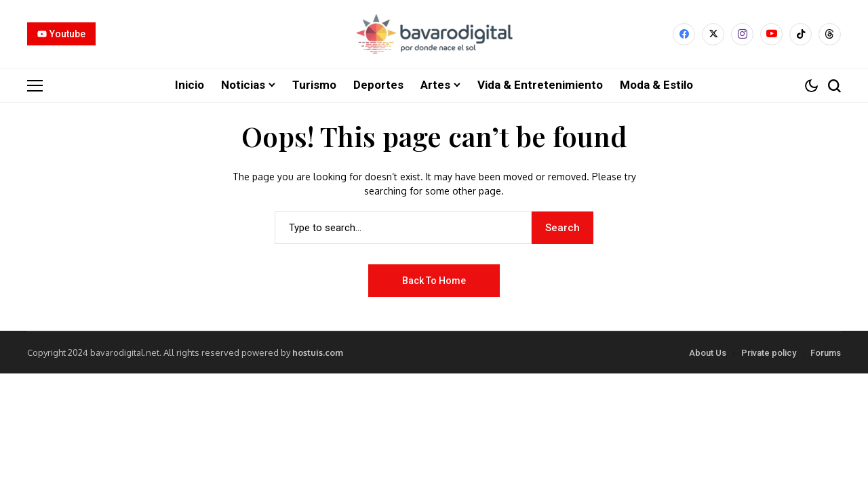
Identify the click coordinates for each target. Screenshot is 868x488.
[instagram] (742, 34)
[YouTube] (771, 34)
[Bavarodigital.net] (434, 34)
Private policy (769, 352)
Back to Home (434, 280)
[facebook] (684, 34)
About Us (708, 352)
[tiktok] (801, 34)
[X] (713, 34)
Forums (826, 352)
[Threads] (830, 34)
